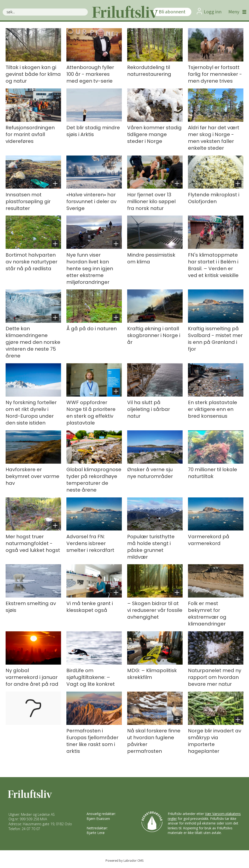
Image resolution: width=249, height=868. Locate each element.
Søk (3, 8)
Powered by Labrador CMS (125, 860)
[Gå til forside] (124, 12)
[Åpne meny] (236, 12)
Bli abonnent (172, 12)
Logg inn (213, 12)
